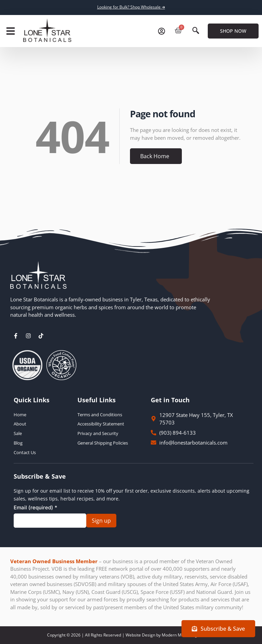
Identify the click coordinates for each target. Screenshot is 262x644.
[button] (11, 31)
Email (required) (35, 507)
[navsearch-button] (196, 31)
